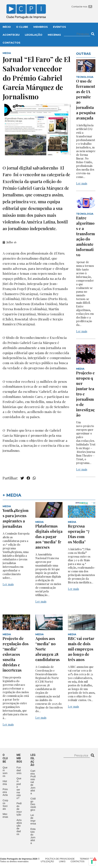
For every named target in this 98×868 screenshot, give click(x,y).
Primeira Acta (5, 792)
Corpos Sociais (5, 805)
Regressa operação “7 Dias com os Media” (79, 534)
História (5, 783)
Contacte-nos (82, 6)
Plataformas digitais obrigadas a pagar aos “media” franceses (49, 537)
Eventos (59, 27)
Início (7, 27)
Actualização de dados (19, 827)
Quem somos (5, 772)
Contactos (11, 43)
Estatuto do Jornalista (33, 836)
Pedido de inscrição (19, 809)
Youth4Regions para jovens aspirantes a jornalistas (16, 518)
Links (62, 861)
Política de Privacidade (60, 859)
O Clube (22, 27)
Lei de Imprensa (33, 819)
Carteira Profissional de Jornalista (33, 782)
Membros (41, 27)
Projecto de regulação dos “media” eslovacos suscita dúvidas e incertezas (16, 654)
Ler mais (82, 183)
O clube (5, 758)
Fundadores (19, 770)
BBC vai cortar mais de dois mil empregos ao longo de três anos (81, 649)
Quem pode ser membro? (19, 788)
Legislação (34, 35)
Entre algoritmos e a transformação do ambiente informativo (85, 236)
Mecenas (54, 35)
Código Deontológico (33, 804)
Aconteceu (11, 35)
